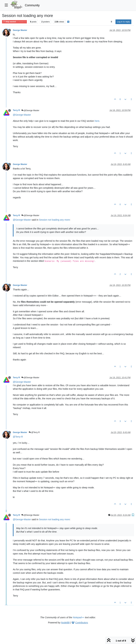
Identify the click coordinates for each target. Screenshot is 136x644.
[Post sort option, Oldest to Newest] (111, 22)
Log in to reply (123, 22)
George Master (20, 30)
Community (32, 5)
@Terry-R (18, 437)
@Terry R (34, 432)
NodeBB (65, 623)
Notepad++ (79, 617)
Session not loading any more (54, 220)
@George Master (30, 110)
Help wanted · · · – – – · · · (14, 22)
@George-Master (22, 115)
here (97, 121)
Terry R (16, 110)
